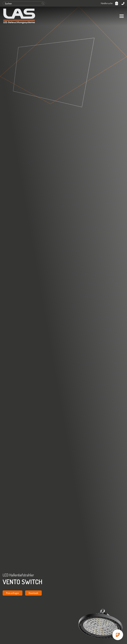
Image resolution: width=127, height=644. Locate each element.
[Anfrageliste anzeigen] (117, 3)
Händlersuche (107, 3)
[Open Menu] (122, 16)
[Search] (43, 3)
